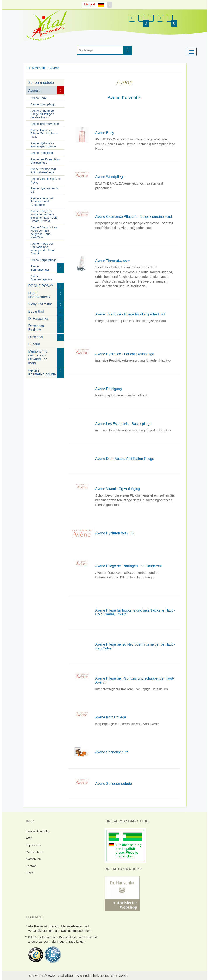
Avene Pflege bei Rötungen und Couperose (42, 201)
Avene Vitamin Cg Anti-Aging (46, 180)
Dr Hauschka (38, 319)
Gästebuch (33, 859)
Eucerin (34, 344)
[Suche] (100, 50)
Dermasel (36, 337)
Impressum (34, 845)
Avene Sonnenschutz (40, 268)
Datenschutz (35, 852)
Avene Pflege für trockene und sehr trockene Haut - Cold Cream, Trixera (44, 216)
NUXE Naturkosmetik (39, 295)
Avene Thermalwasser (45, 124)
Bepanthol (36, 311)
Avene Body (39, 98)
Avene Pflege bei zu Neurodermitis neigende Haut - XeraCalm (44, 232)
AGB (29, 838)
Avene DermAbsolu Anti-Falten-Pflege (43, 171)
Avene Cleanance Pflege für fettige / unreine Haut (42, 114)
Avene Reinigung (42, 153)
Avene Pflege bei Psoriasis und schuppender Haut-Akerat (43, 248)
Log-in (30, 872)
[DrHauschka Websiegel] (122, 893)
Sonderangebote (41, 83)
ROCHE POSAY (41, 286)
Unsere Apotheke (38, 831)
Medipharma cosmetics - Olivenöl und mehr (38, 357)
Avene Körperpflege (44, 260)
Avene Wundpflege (43, 104)
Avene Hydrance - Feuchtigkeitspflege (43, 145)
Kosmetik (39, 68)
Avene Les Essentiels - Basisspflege (46, 161)
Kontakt (31, 866)
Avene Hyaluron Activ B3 (45, 190)
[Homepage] (48, 25)
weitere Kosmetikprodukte (42, 372)
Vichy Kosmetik (40, 304)
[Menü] (193, 52)
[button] (132, 18)
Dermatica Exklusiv (36, 328)
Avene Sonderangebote (41, 278)
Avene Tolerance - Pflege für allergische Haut (44, 133)
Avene (55, 68)
